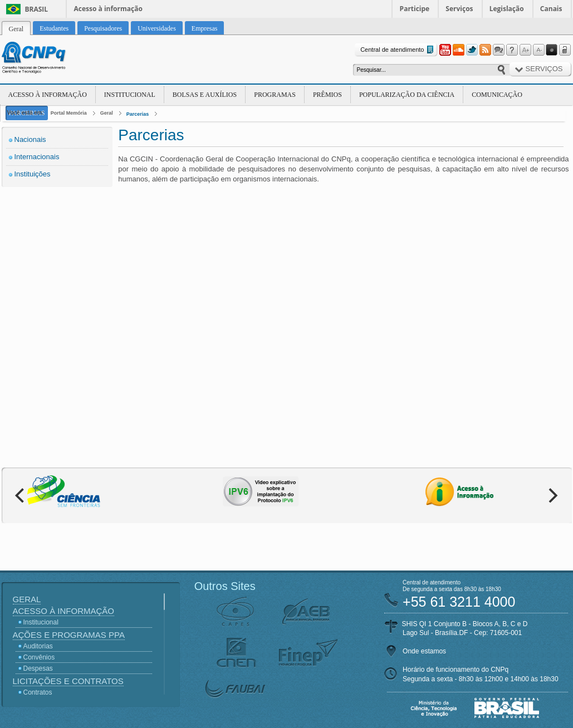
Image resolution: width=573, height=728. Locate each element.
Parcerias (138, 114)
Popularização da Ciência (407, 95)
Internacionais (37, 157)
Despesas (38, 668)
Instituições (33, 174)
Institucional (130, 95)
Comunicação (497, 95)
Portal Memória (69, 113)
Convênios (39, 657)
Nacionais (30, 139)
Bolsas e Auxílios (205, 95)
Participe (415, 9)
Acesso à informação (108, 9)
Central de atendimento (398, 50)
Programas (275, 95)
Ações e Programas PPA (69, 635)
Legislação (507, 9)
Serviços (459, 9)
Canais (551, 9)
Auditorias (38, 646)
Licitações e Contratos (68, 681)
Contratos (38, 692)
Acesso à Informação (48, 95)
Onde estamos (424, 651)
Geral (107, 113)
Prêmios (327, 95)
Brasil (37, 9)
